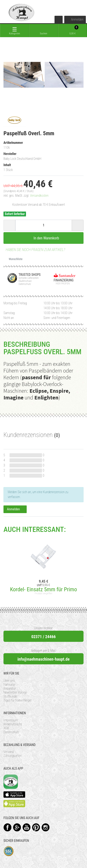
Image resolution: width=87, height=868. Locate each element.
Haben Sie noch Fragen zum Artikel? (34, 250)
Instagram (46, 827)
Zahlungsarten (13, 756)
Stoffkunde (10, 696)
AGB (6, 728)
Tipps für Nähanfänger (18, 700)
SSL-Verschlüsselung (9, 851)
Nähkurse (9, 685)
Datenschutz (11, 732)
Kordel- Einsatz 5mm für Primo (43, 589)
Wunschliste (14, 259)
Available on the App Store (14, 794)
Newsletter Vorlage (15, 692)
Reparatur (10, 688)
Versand (9, 752)
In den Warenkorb (44, 238)
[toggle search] (43, 31)
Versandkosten (39, 196)
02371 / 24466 (43, 637)
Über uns (9, 681)
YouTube (27, 827)
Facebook (8, 827)
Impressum (11, 720)
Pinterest (36, 827)
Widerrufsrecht (13, 724)
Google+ (17, 827)
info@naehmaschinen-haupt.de (43, 659)
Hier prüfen (62, 284)
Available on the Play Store (14, 804)
